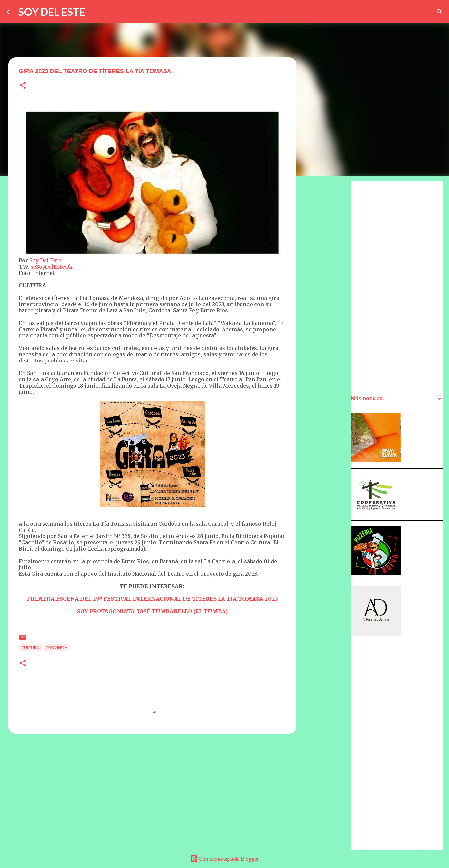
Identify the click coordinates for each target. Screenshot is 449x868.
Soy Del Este (45, 260)
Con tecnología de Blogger (224, 859)
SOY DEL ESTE (52, 12)
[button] (23, 86)
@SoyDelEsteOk (52, 267)
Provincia (57, 647)
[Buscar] (440, 12)
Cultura (30, 647)
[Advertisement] (329, 368)
